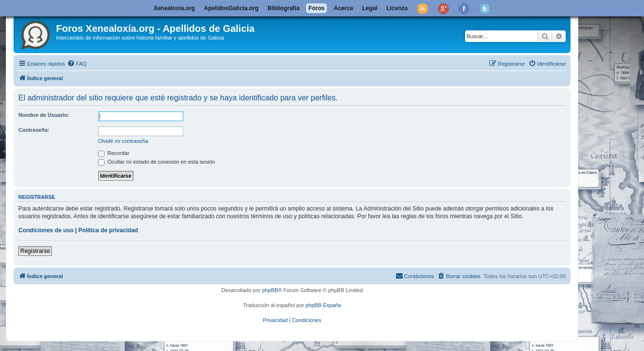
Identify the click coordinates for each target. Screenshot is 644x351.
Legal (370, 8)
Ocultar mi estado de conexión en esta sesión (157, 162)
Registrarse (35, 251)
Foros (316, 8)
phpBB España (323, 305)
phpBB (270, 290)
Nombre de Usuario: (44, 115)
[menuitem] (77, 64)
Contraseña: (34, 130)
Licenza (397, 8)
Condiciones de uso (46, 230)
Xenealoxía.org (174, 8)
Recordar (114, 153)
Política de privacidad (108, 230)
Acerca (343, 8)
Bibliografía (283, 8)
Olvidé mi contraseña (123, 141)
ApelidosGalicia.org (231, 8)
